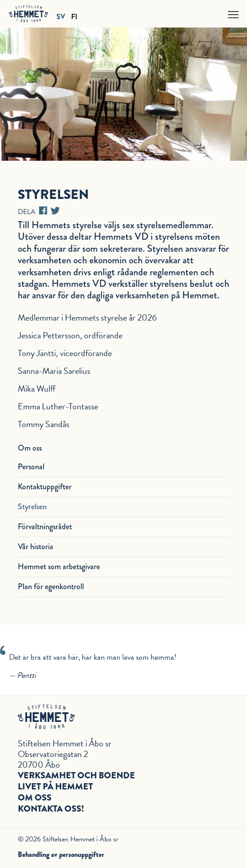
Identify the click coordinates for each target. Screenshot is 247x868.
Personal (31, 467)
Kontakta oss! (51, 809)
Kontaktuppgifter (45, 487)
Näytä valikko (234, 13)
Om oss (35, 798)
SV (61, 16)
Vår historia (36, 547)
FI (74, 16)
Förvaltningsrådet (45, 527)
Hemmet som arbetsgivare (59, 567)
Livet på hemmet (55, 787)
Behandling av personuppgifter (61, 854)
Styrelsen (32, 507)
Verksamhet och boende (76, 775)
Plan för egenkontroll (51, 587)
